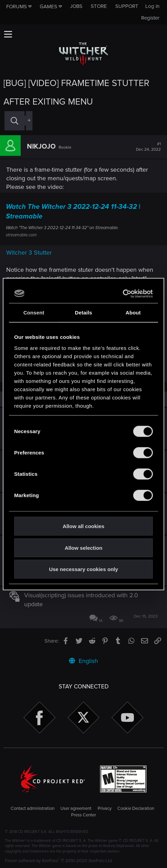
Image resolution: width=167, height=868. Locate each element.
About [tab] (133, 313)
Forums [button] (17, 7)
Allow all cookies (84, 526)
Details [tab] (83, 313)
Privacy (105, 808)
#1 (148, 147)
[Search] (14, 121)
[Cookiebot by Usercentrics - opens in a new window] (123, 293)
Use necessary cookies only (83, 569)
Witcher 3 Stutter (29, 253)
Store (99, 6)
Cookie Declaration (136, 808)
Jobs (76, 6)
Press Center (83, 815)
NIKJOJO (41, 147)
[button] (8, 34)
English (83, 661)
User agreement (76, 808)
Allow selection (83, 548)
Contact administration (33, 808)
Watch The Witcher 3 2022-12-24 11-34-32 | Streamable (73, 212)
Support (127, 6)
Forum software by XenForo (59, 861)
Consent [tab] (34, 313)
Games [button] (48, 7)
